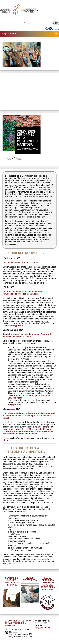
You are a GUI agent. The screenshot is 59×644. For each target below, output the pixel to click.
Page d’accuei (9, 34)
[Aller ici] (37, 23)
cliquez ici (7, 440)
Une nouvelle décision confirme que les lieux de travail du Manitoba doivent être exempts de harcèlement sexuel (28, 431)
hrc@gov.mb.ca (19, 326)
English (56, 29)
